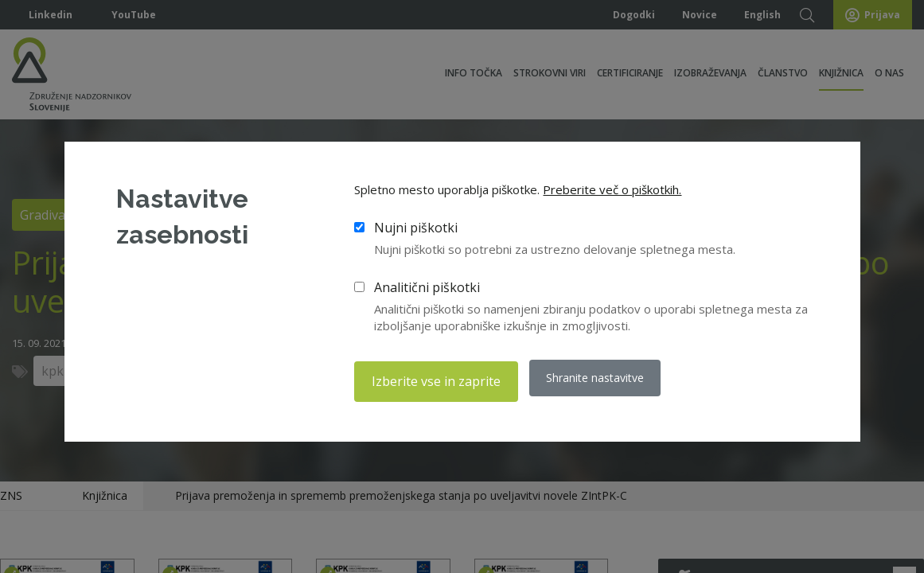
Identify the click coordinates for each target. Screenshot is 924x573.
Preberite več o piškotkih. (612, 193)
